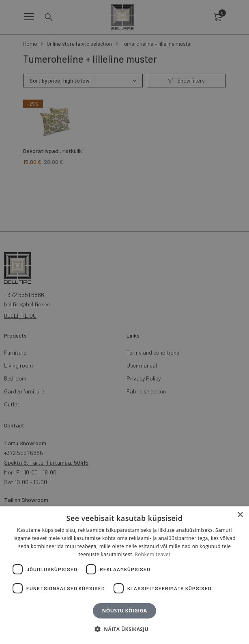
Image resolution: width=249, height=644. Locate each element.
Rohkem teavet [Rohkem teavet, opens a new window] (153, 554)
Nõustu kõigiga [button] (125, 611)
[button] (124, 629)
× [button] (240, 515)
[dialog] (124, 322)
